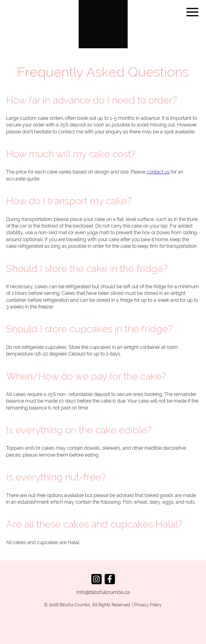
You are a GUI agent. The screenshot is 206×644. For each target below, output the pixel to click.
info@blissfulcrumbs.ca (103, 592)
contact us (158, 172)
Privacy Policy (148, 605)
